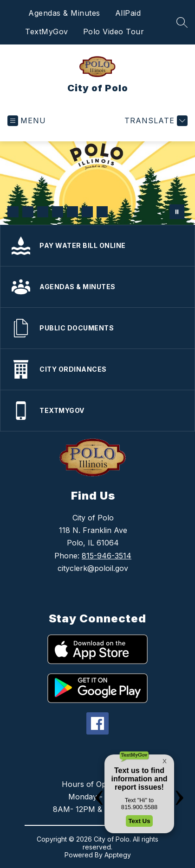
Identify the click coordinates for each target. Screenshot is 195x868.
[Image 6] (87, 212)
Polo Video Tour (114, 32)
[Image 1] (13, 212)
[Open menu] (27, 121)
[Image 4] (58, 212)
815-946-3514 (107, 556)
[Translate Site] (155, 121)
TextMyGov (47, 32)
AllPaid (128, 13)
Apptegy (118, 855)
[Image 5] (72, 212)
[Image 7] (102, 212)
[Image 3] (43, 212)
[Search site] (182, 22)
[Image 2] (28, 212)
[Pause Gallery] (177, 212)
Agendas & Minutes (64, 13)
